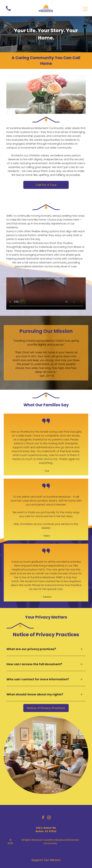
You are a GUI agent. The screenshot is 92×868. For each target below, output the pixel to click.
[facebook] (43, 818)
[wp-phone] (8, 11)
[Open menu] (85, 9)
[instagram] (49, 818)
